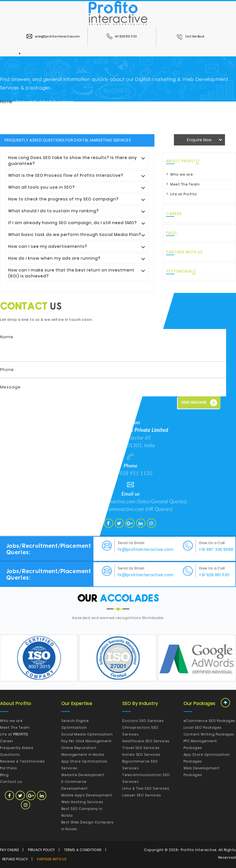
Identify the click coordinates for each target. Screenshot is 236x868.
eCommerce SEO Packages (209, 721)
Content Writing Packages (209, 734)
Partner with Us (184, 252)
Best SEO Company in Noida (82, 812)
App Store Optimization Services (84, 765)
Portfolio (9, 768)
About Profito (183, 161)
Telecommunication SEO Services (146, 778)
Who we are (182, 174)
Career (174, 214)
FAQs (171, 233)
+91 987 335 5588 (216, 549)
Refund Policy (15, 859)
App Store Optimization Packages (207, 758)
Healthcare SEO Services (146, 741)
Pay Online (9, 850)
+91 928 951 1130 (122, 37)
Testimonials (181, 271)
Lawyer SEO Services (142, 795)
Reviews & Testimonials (22, 761)
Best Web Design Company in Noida (88, 826)
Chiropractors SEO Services (140, 731)
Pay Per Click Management (87, 741)
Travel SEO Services (141, 748)
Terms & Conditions (83, 850)
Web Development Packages (202, 771)
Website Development (83, 775)
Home (6, 102)
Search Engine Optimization (75, 724)
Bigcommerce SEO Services (140, 765)
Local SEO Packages (203, 727)
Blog (4, 775)
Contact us (11, 782)
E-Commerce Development (75, 785)
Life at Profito (184, 194)
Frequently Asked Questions (17, 751)
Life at (14, 734)
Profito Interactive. (199, 850)
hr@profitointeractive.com (116, 509)
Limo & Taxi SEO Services (146, 788)
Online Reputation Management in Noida (83, 751)
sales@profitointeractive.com (53, 37)
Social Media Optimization (87, 734)
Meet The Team (185, 184)
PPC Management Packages (200, 744)
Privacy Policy (41, 850)
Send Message (199, 403)
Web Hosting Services (82, 802)
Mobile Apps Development (87, 795)
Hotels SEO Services (141, 755)
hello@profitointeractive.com (105, 501)
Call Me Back (191, 37)
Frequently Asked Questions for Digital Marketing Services (68, 140)
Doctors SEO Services (143, 721)
